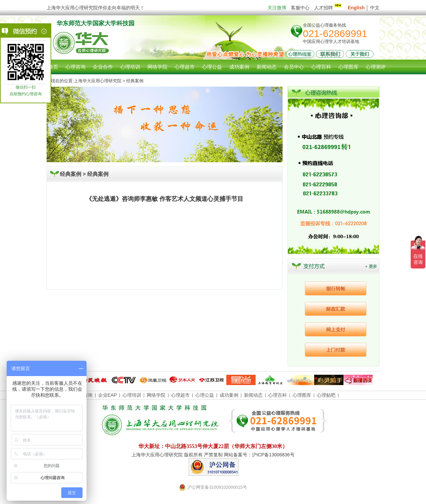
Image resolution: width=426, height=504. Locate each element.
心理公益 (205, 395)
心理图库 (302, 395)
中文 (375, 8)
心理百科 (278, 395)
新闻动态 (253, 395)
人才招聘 (329, 8)
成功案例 (229, 395)
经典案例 (98, 174)
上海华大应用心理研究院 (98, 81)
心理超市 (180, 395)
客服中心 (300, 8)
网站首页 (48, 67)
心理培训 (132, 395)
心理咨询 (76, 67)
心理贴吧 (326, 395)
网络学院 (156, 395)
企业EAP (107, 395)
